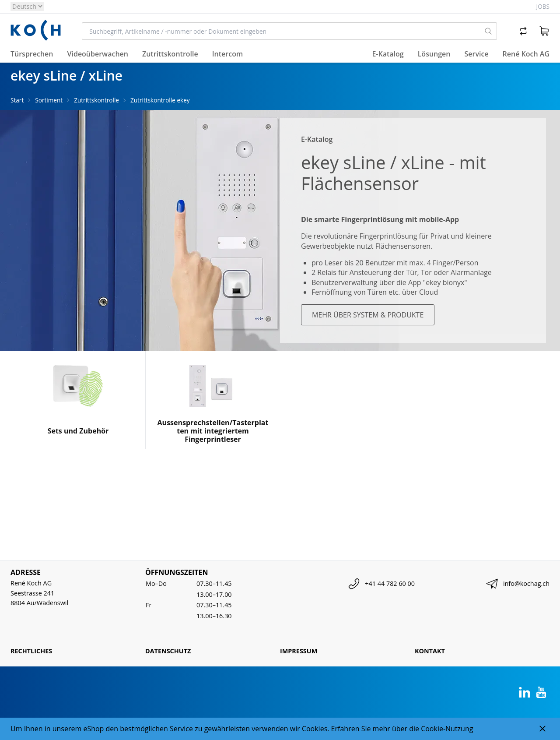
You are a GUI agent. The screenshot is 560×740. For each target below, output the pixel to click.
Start (17, 100)
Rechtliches (31, 651)
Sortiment (49, 100)
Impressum (299, 651)
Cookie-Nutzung (447, 729)
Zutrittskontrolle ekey (160, 100)
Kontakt (430, 651)
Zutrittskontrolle (96, 100)
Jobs (543, 6)
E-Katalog (388, 54)
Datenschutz (168, 651)
